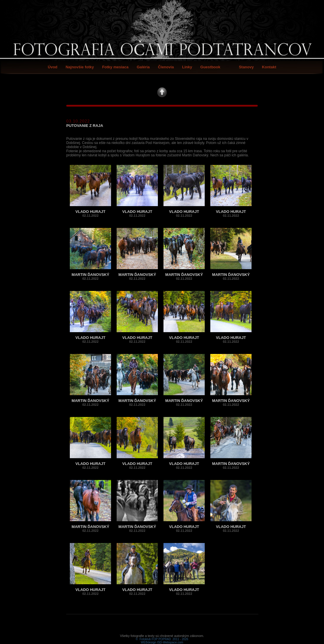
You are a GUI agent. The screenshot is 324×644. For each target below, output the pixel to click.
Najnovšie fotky (80, 67)
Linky (187, 67)
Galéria (143, 67)
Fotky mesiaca (115, 67)
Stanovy (246, 67)
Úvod (53, 67)
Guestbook (210, 67)
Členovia (166, 67)
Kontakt (269, 67)
